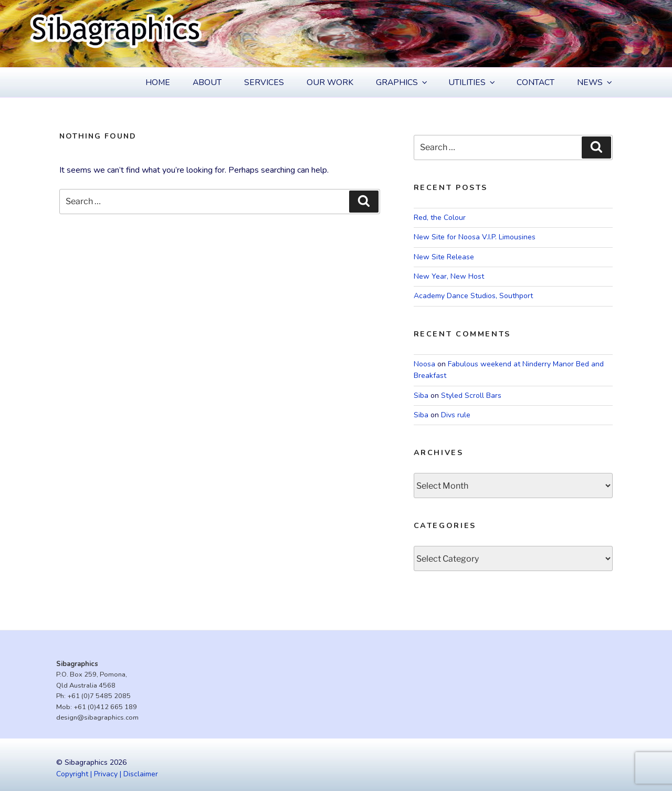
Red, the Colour (440, 218)
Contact (535, 82)
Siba (421, 395)
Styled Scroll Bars (471, 395)
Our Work (330, 82)
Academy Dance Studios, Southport (473, 296)
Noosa (424, 364)
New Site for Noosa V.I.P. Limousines (475, 237)
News (595, 82)
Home (158, 82)
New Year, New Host (449, 276)
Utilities (472, 82)
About (207, 82)
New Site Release (444, 257)
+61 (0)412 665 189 (105, 707)
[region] (336, 34)
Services (264, 82)
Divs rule (456, 415)
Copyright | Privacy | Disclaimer (107, 774)
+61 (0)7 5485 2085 (99, 696)
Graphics (402, 82)
